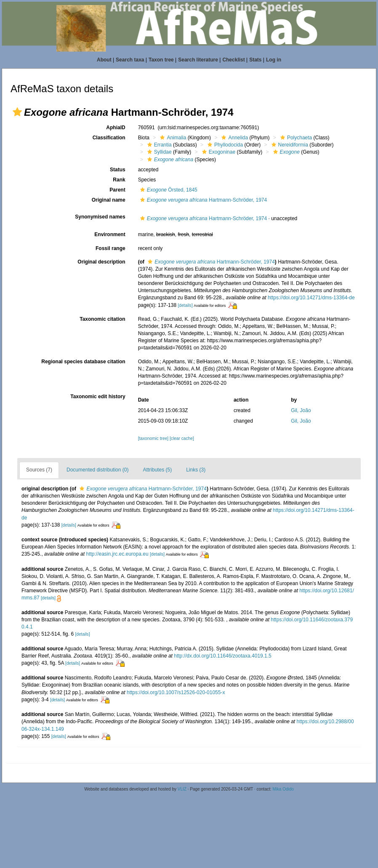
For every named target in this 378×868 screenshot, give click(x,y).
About (104, 60)
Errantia (158, 145)
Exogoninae (218, 152)
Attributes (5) (157, 470)
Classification (109, 138)
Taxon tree (161, 60)
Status (118, 170)
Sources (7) (39, 470)
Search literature (198, 60)
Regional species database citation (83, 362)
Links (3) (196, 470)
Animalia (172, 138)
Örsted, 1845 (168, 190)
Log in (274, 60)
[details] (185, 305)
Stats (255, 60)
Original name (109, 200)
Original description (101, 262)
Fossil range (110, 248)
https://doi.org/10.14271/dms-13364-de (311, 298)
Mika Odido (283, 789)
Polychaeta (295, 138)
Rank (119, 180)
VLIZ (182, 789)
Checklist (233, 60)
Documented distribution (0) (97, 470)
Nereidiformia (289, 145)
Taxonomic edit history (98, 397)
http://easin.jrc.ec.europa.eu (117, 554)
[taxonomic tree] (153, 438)
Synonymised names (100, 217)
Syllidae (158, 152)
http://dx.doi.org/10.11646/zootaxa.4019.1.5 (223, 656)
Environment (110, 234)
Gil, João (301, 410)
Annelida (234, 138)
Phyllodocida (224, 145)
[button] (17, 112)
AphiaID (116, 128)
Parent (117, 190)
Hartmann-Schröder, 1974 (203, 200)
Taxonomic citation (102, 319)
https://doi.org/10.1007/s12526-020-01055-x (176, 692)
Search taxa (130, 60)
